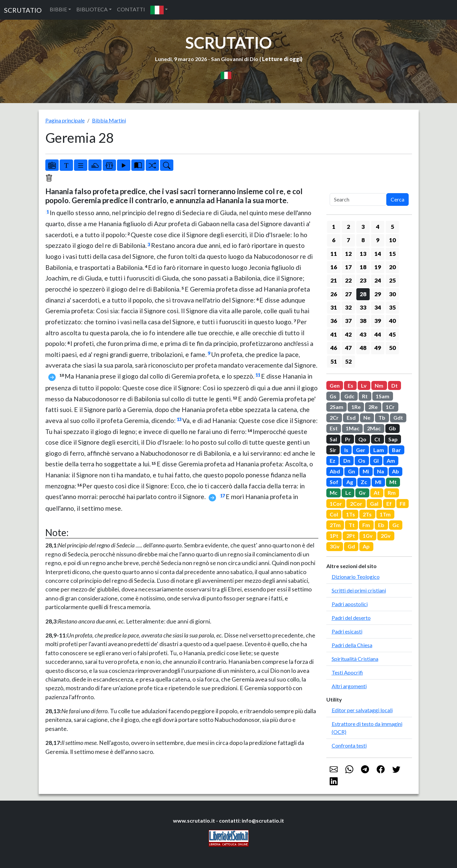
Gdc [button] (349, 396)
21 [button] (334, 280)
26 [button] (334, 294)
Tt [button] (352, 525)
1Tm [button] (385, 514)
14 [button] (378, 254)
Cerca (397, 199)
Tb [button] (382, 417)
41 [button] (334, 334)
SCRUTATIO (23, 10)
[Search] (358, 199)
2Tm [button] (335, 525)
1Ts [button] (350, 514)
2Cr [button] (334, 417)
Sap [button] (393, 439)
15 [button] (392, 254)
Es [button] (350, 385)
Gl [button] (376, 461)
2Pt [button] (351, 536)
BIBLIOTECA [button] (92, 9)
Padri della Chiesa (352, 645)
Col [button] (334, 514)
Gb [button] (392, 428)
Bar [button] (396, 450)
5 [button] (392, 227)
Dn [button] (347, 461)
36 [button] (334, 321)
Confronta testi (349, 745)
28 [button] (363, 294)
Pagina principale (65, 120)
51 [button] (334, 361)
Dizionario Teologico (356, 577)
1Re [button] (356, 407)
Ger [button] (361, 450)
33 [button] (363, 307)
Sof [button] (334, 482)
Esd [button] (351, 417)
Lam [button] (379, 450)
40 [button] (392, 321)
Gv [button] (362, 493)
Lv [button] (364, 385)
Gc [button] (396, 525)
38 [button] (363, 321)
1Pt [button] (334, 536)
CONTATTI (131, 9)
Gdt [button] (398, 417)
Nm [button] (379, 385)
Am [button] (391, 461)
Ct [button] (377, 439)
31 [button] (334, 307)
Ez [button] (332, 461)
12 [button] (348, 254)
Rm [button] (392, 493)
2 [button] (348, 227)
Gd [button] (351, 546)
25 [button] (392, 280)
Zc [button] (364, 482)
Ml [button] (378, 482)
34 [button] (378, 307)
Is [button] (346, 450)
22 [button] (348, 280)
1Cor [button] (336, 504)
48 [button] (363, 348)
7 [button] (348, 240)
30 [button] (392, 294)
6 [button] (334, 240)
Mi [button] (366, 471)
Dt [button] (394, 385)
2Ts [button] (367, 514)
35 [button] (392, 307)
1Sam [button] (382, 396)
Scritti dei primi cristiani (359, 590)
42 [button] (348, 334)
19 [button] (378, 267)
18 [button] (363, 267)
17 (222, 496)
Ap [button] (366, 546)
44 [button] (378, 334)
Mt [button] (393, 482)
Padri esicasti (347, 631)
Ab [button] (395, 471)
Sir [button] (333, 450)
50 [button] (392, 348)
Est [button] (334, 428)
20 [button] (392, 267)
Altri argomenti (349, 686)
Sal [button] (333, 439)
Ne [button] (367, 417)
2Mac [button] (374, 428)
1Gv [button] (368, 536)
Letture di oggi (281, 59)
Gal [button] (374, 504)
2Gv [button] (386, 536)
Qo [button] (362, 439)
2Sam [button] (336, 407)
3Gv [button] (335, 546)
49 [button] (378, 348)
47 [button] (348, 348)
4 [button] (378, 227)
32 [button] (348, 307)
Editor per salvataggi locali (362, 710)
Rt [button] (365, 396)
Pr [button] (348, 439)
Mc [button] (333, 493)
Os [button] (362, 461)
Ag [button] (350, 482)
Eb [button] (381, 525)
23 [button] (363, 280)
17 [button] (348, 267)
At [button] (377, 493)
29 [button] (378, 294)
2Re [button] (373, 407)
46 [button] (334, 348)
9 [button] (378, 240)
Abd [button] (335, 471)
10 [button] (392, 240)
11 (258, 375)
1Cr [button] (390, 407)
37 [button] (348, 321)
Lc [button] (348, 493)
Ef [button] (389, 504)
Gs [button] (333, 396)
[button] (159, 10)
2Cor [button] (356, 504)
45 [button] (392, 334)
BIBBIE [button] (58, 9)
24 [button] (378, 280)
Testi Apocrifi (347, 672)
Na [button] (380, 471)
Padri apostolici (350, 604)
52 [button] (348, 361)
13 (179, 419)
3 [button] (363, 227)
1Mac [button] (352, 428)
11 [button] (334, 254)
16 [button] (334, 267)
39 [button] (378, 321)
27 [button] (348, 294)
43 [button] (363, 334)
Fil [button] (402, 504)
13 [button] (363, 254)
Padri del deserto (351, 618)
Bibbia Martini (109, 120)
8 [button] (363, 240)
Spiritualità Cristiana (355, 659)
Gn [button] (351, 471)
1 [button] (334, 227)
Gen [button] (335, 385)
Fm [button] (366, 525)
